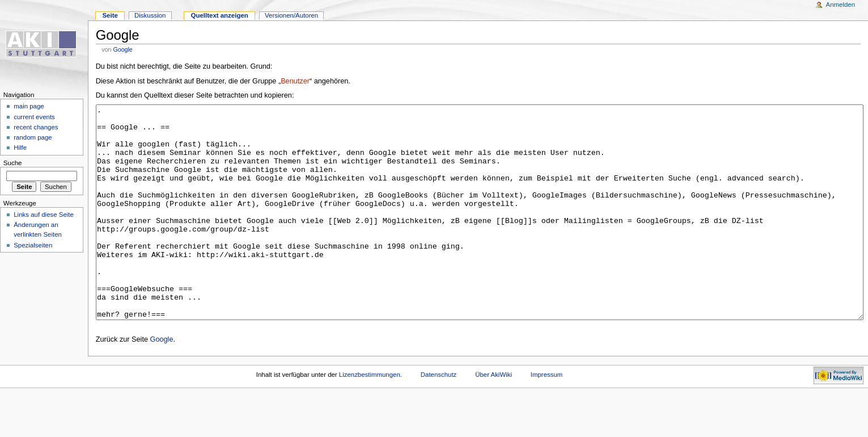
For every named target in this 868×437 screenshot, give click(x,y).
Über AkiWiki (494, 417)
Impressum (547, 417)
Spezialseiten (33, 245)
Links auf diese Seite (44, 215)
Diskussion (150, 15)
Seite (110, 15)
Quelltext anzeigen (220, 15)
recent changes (36, 127)
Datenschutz (439, 417)
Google (122, 49)
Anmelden (841, 5)
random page (33, 137)
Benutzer (295, 81)
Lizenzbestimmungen (370, 417)
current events (34, 117)
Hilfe (20, 148)
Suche (13, 163)
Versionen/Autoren (291, 15)
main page (29, 106)
